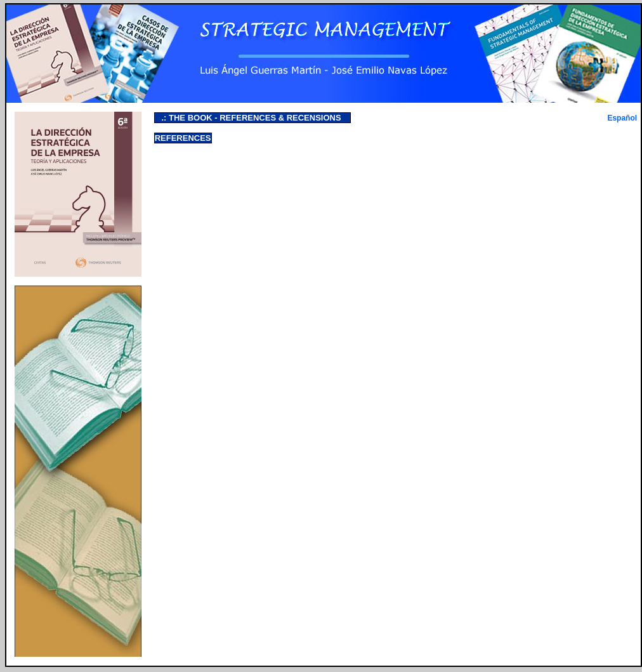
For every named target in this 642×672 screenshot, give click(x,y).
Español (622, 118)
